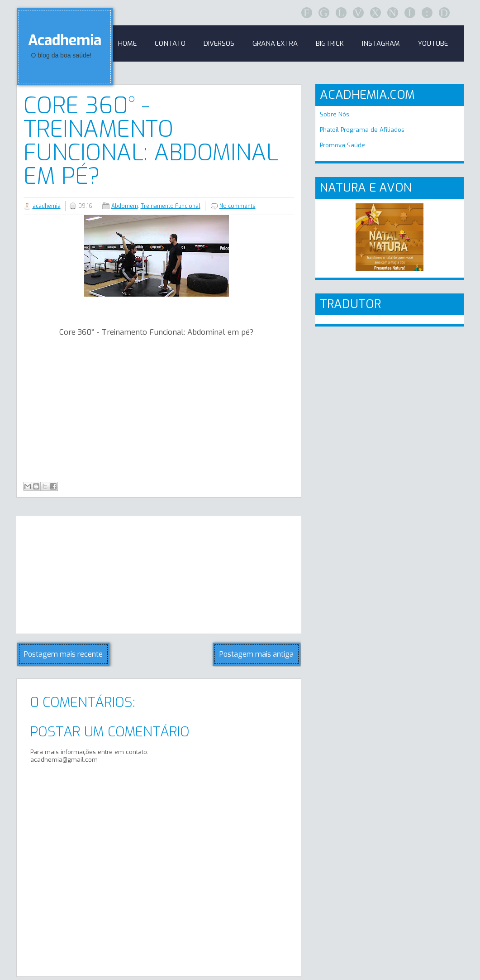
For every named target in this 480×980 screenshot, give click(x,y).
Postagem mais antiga (257, 654)
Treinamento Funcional (171, 206)
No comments (238, 206)
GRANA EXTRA (275, 43)
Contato (170, 43)
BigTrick (330, 43)
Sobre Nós (335, 114)
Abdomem (125, 206)
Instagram (381, 43)
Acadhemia (65, 40)
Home (127, 43)
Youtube (433, 43)
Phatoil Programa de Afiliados (362, 130)
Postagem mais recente (63, 654)
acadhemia (47, 206)
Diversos (219, 43)
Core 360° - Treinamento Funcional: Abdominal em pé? (151, 141)
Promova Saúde (342, 145)
